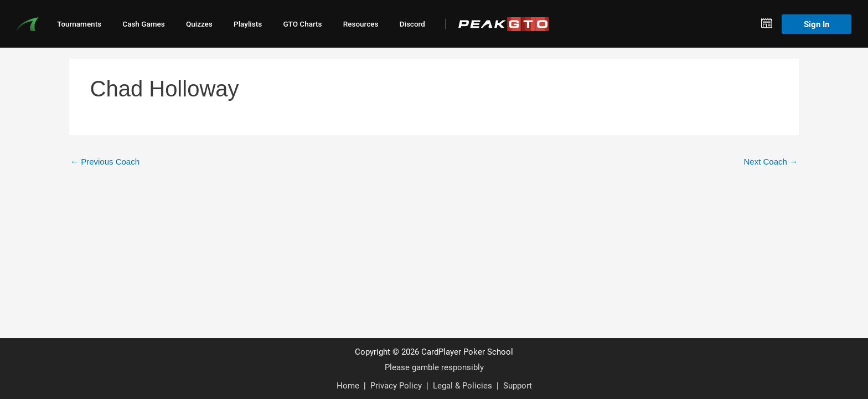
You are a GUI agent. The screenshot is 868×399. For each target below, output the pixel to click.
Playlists (248, 24)
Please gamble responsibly (434, 367)
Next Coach (771, 162)
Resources (361, 24)
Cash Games (143, 24)
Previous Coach (105, 162)
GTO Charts (302, 24)
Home (348, 385)
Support (518, 385)
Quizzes (199, 24)
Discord (412, 24)
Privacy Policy (396, 385)
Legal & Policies (463, 385)
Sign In (817, 24)
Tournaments (79, 24)
